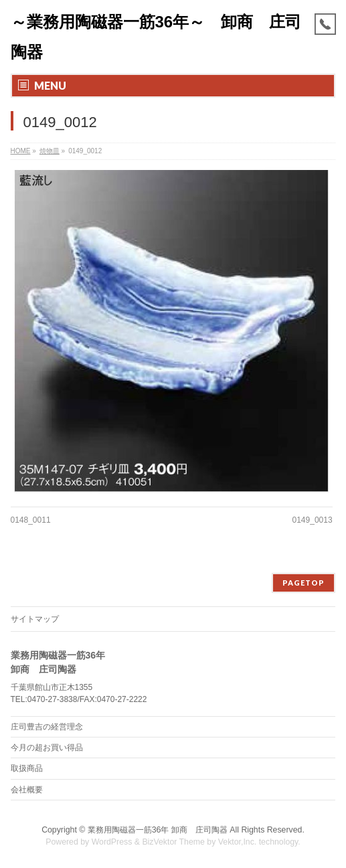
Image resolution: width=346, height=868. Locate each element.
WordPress (112, 842)
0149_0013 (313, 520)
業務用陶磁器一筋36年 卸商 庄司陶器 (158, 830)
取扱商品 (27, 768)
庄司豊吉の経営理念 (47, 727)
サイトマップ (35, 619)
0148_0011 (31, 520)
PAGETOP (304, 583)
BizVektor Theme (173, 842)
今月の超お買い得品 (47, 748)
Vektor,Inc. (238, 842)
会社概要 (27, 790)
